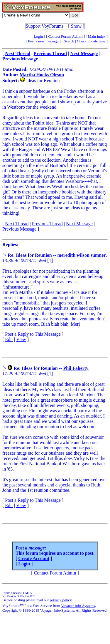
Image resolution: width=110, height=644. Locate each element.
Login (38, 36)
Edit (9, 339)
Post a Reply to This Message (33, 334)
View (21, 339)
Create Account (34, 558)
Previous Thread (47, 224)
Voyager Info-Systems (78, 606)
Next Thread (17, 224)
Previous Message (19, 229)
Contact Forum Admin (65, 36)
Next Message (79, 224)
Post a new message (43, 41)
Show (76, 26)
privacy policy (61, 600)
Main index (97, 36)
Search (69, 41)
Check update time (91, 41)
